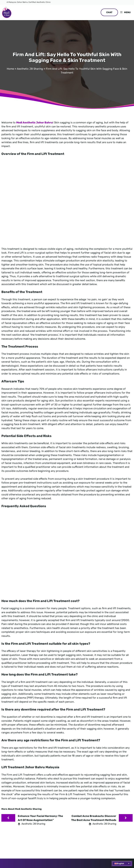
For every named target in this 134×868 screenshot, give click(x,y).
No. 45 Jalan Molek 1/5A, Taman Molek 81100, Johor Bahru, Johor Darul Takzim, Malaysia (32, 782)
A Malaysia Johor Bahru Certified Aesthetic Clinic (29, 2)
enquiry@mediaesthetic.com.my (34, 772)
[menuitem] (122, 863)
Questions (110, 814)
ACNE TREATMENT (86, 731)
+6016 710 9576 (26, 767)
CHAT (109, 12)
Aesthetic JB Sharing (30, 69)
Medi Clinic (28, 814)
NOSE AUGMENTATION (88, 743)
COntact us (84, 785)
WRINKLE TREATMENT (88, 725)
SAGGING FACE (84, 737)
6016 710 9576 (95, 768)
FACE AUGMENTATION (88, 714)
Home (10, 69)
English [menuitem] (121, 864)
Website (122, 814)
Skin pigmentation (87, 720)
